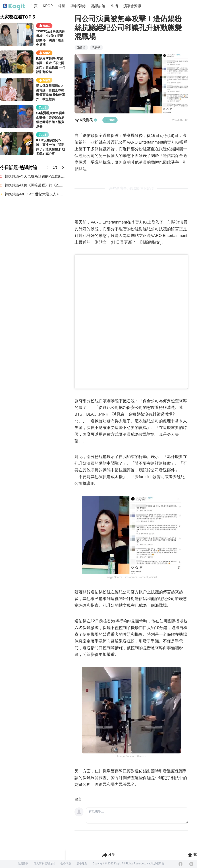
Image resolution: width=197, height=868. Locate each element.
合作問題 (66, 864)
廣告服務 (82, 864)
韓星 (62, 6)
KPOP (48, 6)
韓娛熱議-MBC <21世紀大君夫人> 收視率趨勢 (35, 194)
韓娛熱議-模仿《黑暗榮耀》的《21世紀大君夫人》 (35, 185)
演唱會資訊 (132, 6)
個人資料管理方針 (44, 864)
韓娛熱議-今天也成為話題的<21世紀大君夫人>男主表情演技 (35, 176)
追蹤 (110, 120)
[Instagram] (191, 864)
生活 (114, 6)
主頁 (34, 6)
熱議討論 (98, 6)
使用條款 (23, 864)
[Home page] (14, 7)
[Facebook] (180, 864)
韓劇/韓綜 (78, 6)
